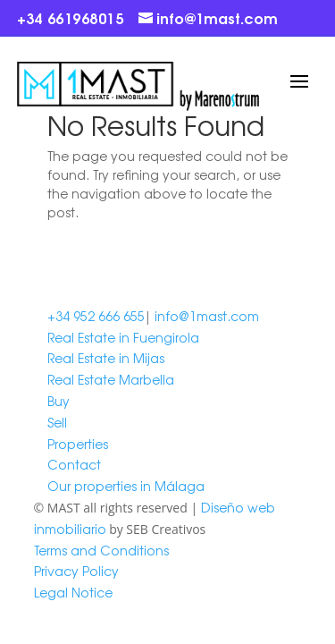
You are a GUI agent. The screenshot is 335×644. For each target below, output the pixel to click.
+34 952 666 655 (96, 316)
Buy (59, 401)
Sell (57, 422)
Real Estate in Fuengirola (123, 337)
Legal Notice (73, 592)
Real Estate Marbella (111, 379)
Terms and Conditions (101, 550)
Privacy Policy (76, 571)
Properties (78, 444)
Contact (74, 464)
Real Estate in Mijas (106, 358)
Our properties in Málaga (126, 486)
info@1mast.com (207, 316)
